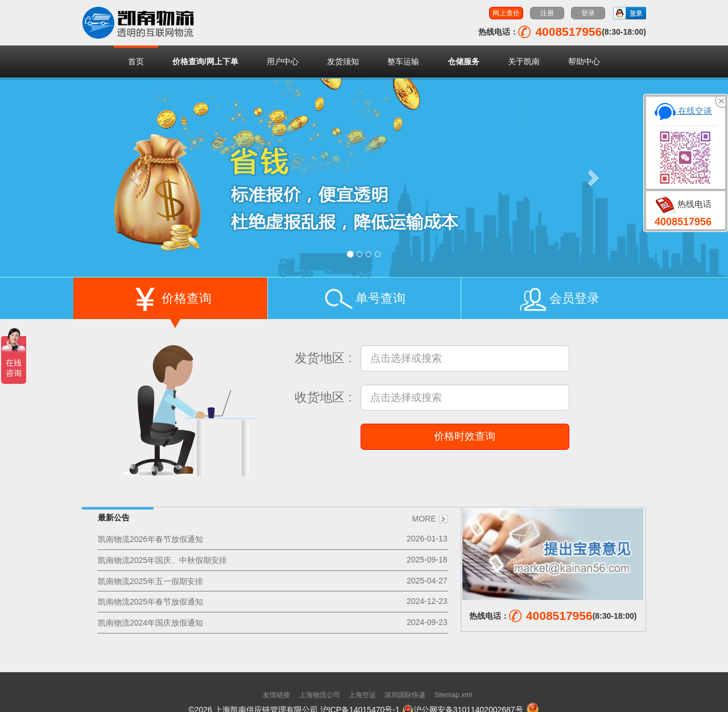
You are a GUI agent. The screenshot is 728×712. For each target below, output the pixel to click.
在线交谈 (683, 111)
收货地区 (320, 397)
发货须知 (343, 61)
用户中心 (283, 61)
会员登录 (558, 301)
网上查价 (506, 13)
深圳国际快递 (405, 695)
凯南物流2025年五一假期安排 (150, 581)
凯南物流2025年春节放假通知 (150, 602)
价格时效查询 (465, 436)
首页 (136, 61)
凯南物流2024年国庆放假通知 (150, 623)
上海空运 (362, 695)
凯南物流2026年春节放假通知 (150, 539)
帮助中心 (584, 61)
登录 (588, 13)
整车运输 (403, 61)
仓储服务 (464, 61)
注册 (547, 13)
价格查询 (170, 301)
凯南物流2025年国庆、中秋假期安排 (162, 560)
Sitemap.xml (453, 695)
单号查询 (364, 301)
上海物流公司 (320, 695)
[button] (136, 177)
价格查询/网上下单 (205, 61)
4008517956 (683, 222)
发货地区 (320, 358)
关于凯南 (524, 61)
